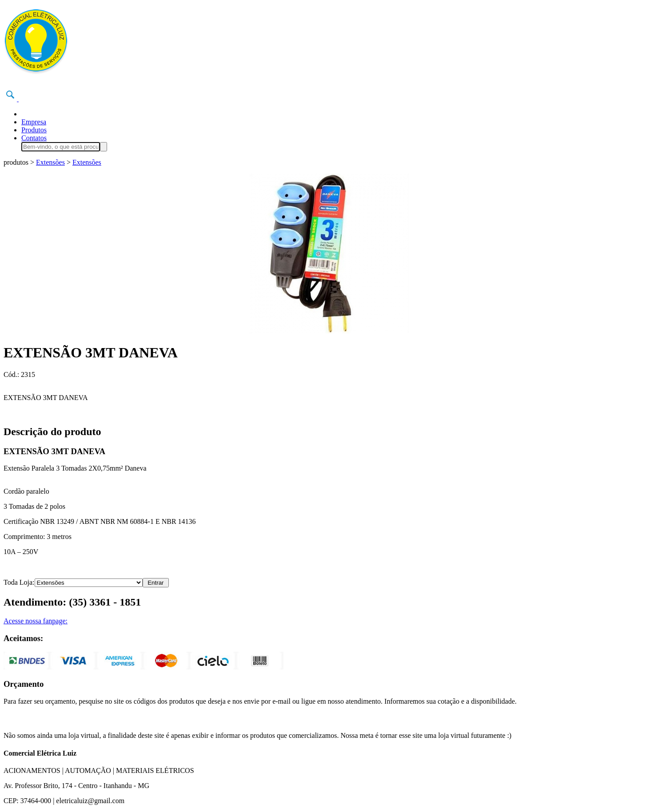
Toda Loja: (19, 582)
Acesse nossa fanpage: (36, 621)
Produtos (34, 130)
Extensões (50, 162)
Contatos (34, 138)
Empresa (34, 122)
